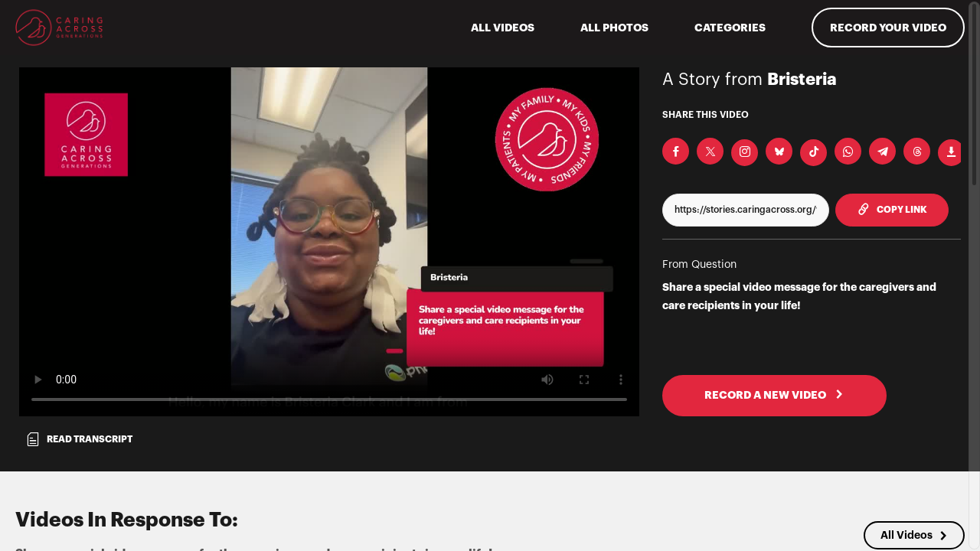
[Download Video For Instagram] (745, 153)
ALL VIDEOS (503, 28)
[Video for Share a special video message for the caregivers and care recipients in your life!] (329, 242)
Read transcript (79, 439)
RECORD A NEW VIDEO (774, 395)
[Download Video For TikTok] (813, 153)
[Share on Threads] (917, 151)
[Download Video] (951, 153)
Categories (730, 28)
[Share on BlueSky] (779, 151)
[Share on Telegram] (882, 151)
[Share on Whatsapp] (848, 151)
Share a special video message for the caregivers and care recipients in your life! (799, 296)
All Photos (614, 28)
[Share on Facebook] (676, 151)
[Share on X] (710, 151)
